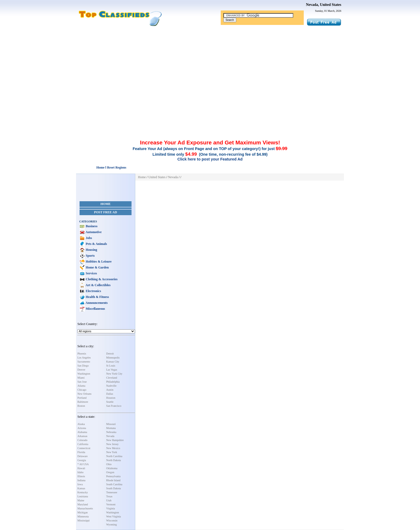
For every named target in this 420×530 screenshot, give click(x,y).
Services (91, 273)
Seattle (110, 402)
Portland (82, 398)
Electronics (93, 291)
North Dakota (114, 460)
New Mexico (113, 448)
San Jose (82, 382)
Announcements (96, 303)
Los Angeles (84, 358)
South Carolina (114, 484)
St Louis (111, 366)
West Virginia (114, 516)
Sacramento (84, 362)
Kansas (81, 488)
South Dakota (114, 488)
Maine (81, 500)
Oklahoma (112, 468)
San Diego (83, 366)
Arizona (82, 428)
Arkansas (82, 436)
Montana (111, 428)
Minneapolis (113, 358)
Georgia (82, 460)
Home (106, 204)
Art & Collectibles (98, 285)
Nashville (111, 386)
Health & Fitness (97, 297)
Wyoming (112, 525)
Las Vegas (112, 370)
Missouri (111, 424)
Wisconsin (112, 520)
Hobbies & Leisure (98, 262)
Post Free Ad (106, 212)
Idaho (80, 472)
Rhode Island (113, 480)
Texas (109, 496)
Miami (81, 378)
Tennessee (112, 492)
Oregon (110, 472)
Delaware (82, 456)
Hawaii (81, 468)
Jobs (88, 238)
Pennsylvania (113, 476)
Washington (84, 374)
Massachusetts (85, 508)
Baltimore (83, 402)
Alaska (81, 424)
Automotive (93, 232)
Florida (81, 452)
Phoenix (82, 354)
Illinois (81, 476)
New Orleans (84, 394)
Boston (81, 406)
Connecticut (84, 448)
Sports (90, 256)
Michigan (82, 512)
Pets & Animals (96, 244)
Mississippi (84, 520)
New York (112, 452)
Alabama (82, 432)
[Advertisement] (210, 66)
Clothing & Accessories (101, 279)
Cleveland (112, 378)
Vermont (111, 504)
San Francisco (114, 406)
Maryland (83, 504)
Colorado (82, 440)
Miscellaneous (95, 309)
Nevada (110, 436)
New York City (114, 374)
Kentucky (83, 492)
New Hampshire (115, 440)
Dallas (110, 394)
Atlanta (81, 386)
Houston (111, 398)
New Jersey (112, 444)
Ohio (109, 464)
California (83, 444)
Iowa (80, 484)
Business (91, 226)
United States (157, 177)
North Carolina (114, 456)
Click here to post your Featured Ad (210, 159)
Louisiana (83, 496)
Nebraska (111, 432)
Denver (81, 370)
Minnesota (83, 516)
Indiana (81, 480)
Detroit (110, 354)
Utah (109, 500)
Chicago (82, 390)
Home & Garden (97, 267)
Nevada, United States (324, 5)
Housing (91, 250)
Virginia (111, 508)
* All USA (83, 464)
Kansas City (113, 362)
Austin (110, 390)
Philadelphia (113, 382)
